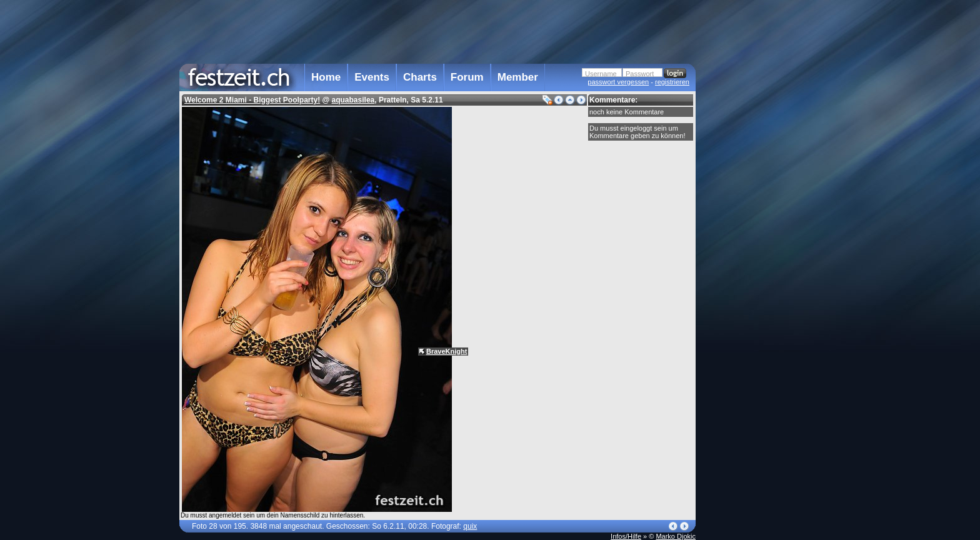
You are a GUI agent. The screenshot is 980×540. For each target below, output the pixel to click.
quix (470, 526)
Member (518, 77)
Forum (467, 77)
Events (372, 77)
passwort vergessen (618, 82)
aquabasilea (353, 100)
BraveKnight (447, 351)
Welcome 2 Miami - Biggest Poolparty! (252, 100)
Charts (420, 77)
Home (326, 77)
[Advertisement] (751, 252)
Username (601, 74)
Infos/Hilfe (626, 536)
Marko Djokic (676, 536)
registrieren (672, 82)
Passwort (640, 74)
